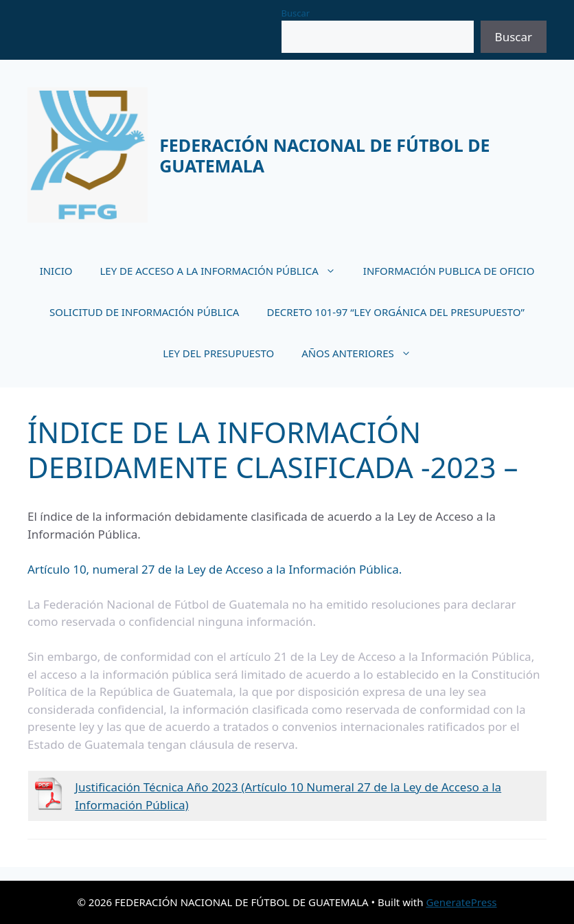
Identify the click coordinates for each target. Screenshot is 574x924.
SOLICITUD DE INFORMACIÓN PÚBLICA (144, 312)
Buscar (296, 13)
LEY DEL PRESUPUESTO (218, 353)
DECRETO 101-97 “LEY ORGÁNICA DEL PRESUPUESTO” (395, 312)
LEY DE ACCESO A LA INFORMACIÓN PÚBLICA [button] (224, 271)
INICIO (56, 271)
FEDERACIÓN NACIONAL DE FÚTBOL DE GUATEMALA (324, 155)
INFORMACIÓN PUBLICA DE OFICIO (449, 271)
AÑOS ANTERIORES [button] (363, 353)
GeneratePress (461, 902)
